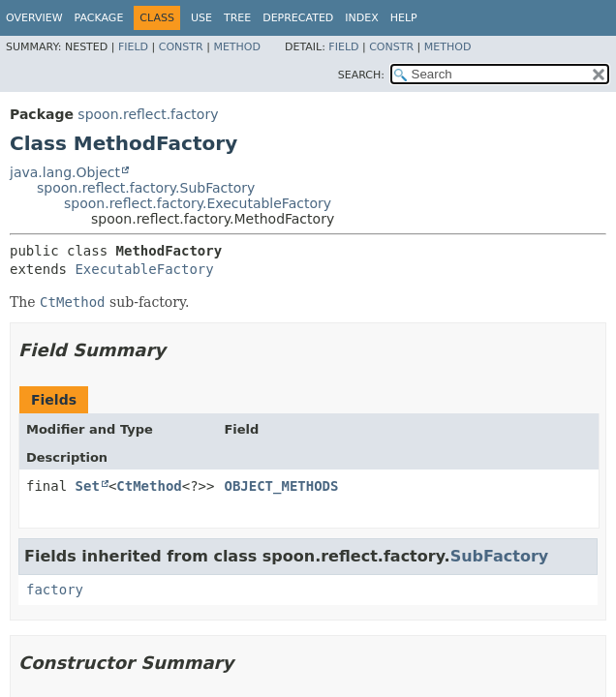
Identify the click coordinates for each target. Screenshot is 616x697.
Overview (34, 18)
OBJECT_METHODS (281, 486)
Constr (181, 47)
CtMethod (149, 486)
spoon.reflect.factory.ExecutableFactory (198, 203)
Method (237, 47)
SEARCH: (361, 75)
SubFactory (500, 556)
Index (361, 18)
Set (88, 486)
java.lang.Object (65, 172)
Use (201, 18)
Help (404, 18)
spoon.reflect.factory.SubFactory (146, 188)
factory (55, 590)
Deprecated (298, 18)
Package (99, 18)
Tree (237, 18)
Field (133, 47)
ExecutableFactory (144, 269)
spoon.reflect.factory (148, 114)
